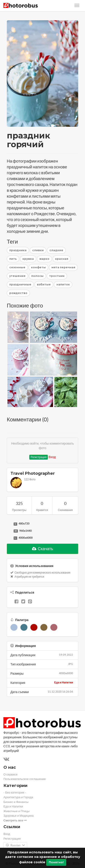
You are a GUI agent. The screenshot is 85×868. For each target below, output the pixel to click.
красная (62, 259)
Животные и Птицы (16, 811)
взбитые (44, 284)
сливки (38, 250)
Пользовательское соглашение (25, 779)
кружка (28, 259)
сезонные (17, 267)
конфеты (38, 267)
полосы (37, 276)
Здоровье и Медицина (18, 816)
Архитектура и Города (18, 797)
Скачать (43, 549)
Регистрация (39, 457)
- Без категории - (15, 792)
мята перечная (63, 267)
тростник (57, 276)
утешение (17, 276)
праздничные (20, 284)
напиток (63, 284)
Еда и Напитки (64, 682)
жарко (44, 259)
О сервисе (10, 774)
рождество (18, 293)
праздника (18, 250)
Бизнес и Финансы (16, 802)
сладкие (56, 250)
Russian (15, 845)
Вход (52, 457)
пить (13, 259)
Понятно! (56, 862)
